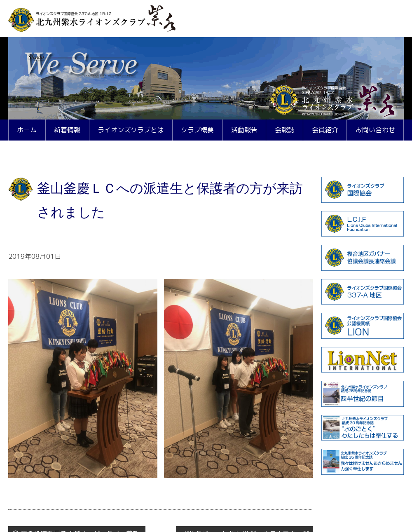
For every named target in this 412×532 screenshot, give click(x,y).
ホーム (27, 130)
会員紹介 (325, 130)
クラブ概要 (197, 130)
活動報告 (244, 130)
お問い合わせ (375, 130)
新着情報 (67, 130)
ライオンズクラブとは (131, 130)
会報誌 (285, 130)
